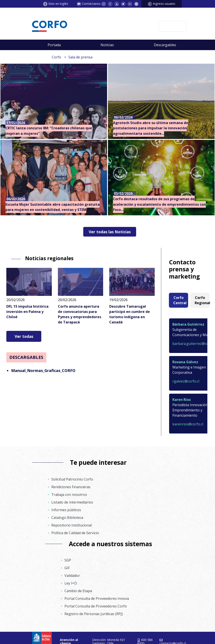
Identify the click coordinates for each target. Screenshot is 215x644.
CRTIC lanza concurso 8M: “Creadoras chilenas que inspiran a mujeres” (49, 131)
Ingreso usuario (164, 4)
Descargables (165, 45)
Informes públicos (66, 510)
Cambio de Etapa (78, 591)
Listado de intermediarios (72, 502)
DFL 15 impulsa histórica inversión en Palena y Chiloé (27, 312)
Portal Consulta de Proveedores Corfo (96, 606)
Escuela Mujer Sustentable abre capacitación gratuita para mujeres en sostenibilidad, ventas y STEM (53, 207)
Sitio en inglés (58, 4)
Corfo (56, 57)
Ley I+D (71, 583)
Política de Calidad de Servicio (75, 533)
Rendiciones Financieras (71, 487)
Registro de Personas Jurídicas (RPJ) (94, 614)
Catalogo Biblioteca (67, 518)
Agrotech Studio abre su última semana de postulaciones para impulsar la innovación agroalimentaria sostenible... (151, 128)
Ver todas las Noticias (110, 232)
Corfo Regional (202, 300)
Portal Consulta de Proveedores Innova (97, 598)
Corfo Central (180, 300)
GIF (67, 568)
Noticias (107, 45)
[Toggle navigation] (172, 26)
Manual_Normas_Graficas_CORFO (43, 370)
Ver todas (24, 336)
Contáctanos (91, 4)
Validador (72, 576)
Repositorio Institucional (72, 525)
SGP (68, 560)
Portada (54, 45)
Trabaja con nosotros (69, 495)
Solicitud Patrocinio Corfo (72, 479)
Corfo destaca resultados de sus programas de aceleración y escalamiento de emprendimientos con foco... (159, 204)
